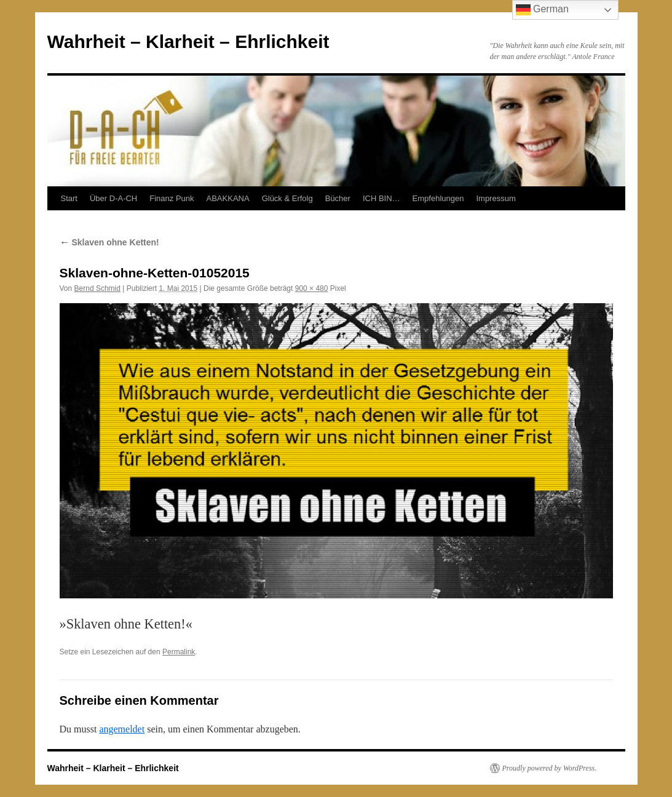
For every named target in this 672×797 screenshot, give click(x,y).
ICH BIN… (381, 198)
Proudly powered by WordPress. (550, 768)
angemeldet (122, 729)
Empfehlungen (438, 198)
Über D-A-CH (113, 198)
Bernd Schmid (97, 288)
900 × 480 (312, 288)
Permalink (179, 652)
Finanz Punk (172, 198)
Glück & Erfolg (287, 198)
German (542, 10)
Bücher (338, 198)
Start (69, 198)
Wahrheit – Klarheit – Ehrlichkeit (188, 42)
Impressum (496, 198)
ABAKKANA (228, 198)
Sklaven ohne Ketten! (109, 242)
